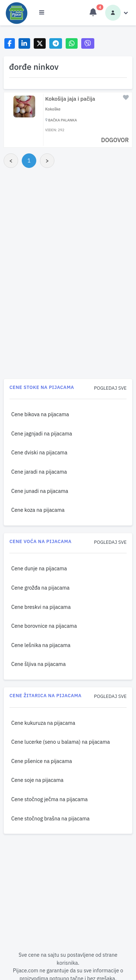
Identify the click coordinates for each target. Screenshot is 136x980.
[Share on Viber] (88, 43)
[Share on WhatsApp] (72, 43)
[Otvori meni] (42, 13)
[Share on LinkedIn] (24, 43)
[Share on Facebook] (10, 43)
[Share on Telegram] (56, 43)
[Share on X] (40, 43)
